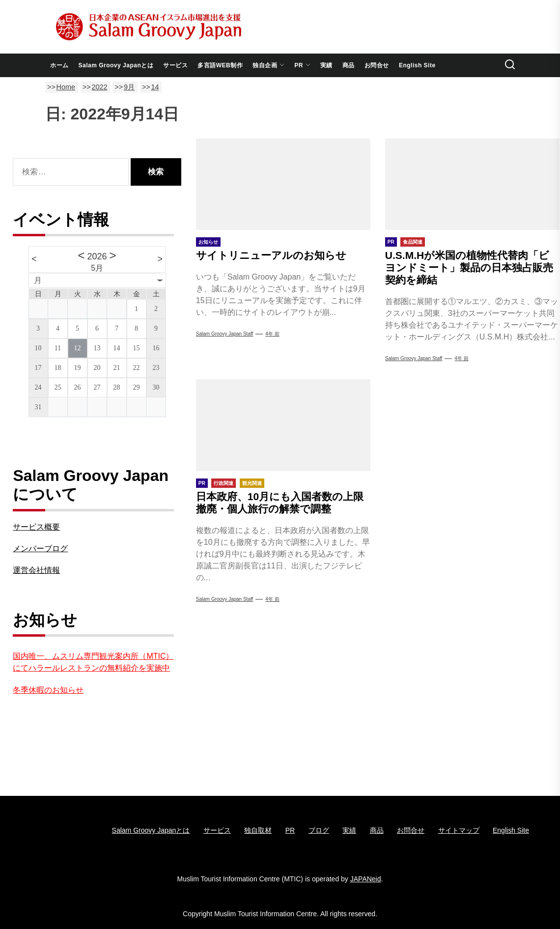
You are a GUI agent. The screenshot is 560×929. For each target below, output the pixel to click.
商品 (349, 65)
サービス (175, 65)
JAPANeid (366, 879)
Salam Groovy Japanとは (116, 65)
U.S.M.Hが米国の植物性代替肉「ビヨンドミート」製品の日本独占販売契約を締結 (469, 267)
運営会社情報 (36, 570)
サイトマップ (459, 830)
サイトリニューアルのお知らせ (271, 255)
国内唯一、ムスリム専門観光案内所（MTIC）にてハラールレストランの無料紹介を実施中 (93, 662)
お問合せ (377, 65)
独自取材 (258, 830)
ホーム (59, 65)
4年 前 (272, 334)
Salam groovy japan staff (225, 334)
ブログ (319, 830)
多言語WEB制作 (220, 65)
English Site (417, 65)
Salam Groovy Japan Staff (414, 358)
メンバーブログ (40, 549)
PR (302, 65)
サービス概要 (36, 527)
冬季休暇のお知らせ (48, 690)
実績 (326, 65)
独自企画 (268, 65)
